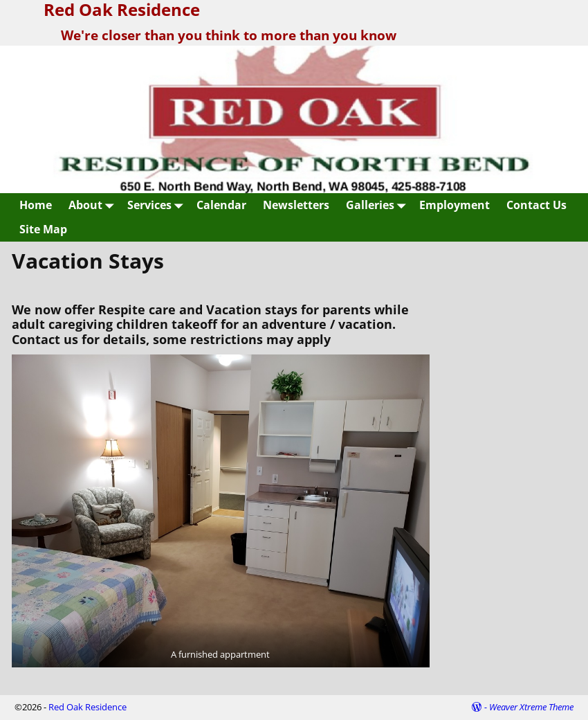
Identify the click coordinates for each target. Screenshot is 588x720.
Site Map (43, 229)
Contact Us (536, 205)
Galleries (378, 205)
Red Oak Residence (88, 707)
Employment (454, 205)
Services (158, 205)
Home (36, 205)
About (94, 205)
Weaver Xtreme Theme (531, 707)
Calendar (221, 205)
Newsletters (296, 205)
